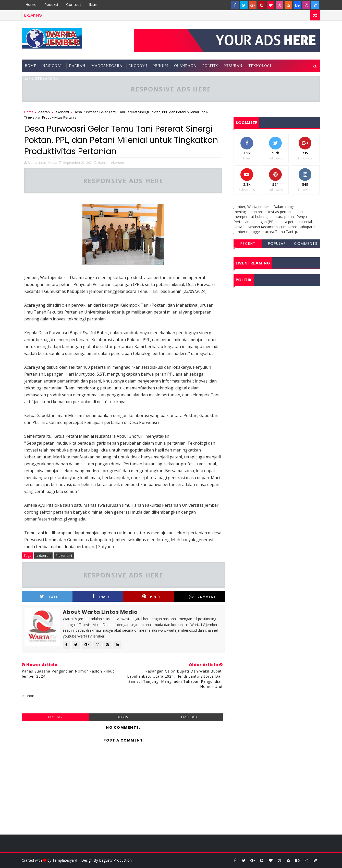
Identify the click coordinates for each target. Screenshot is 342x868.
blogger (55, 717)
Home (31, 5)
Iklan (93, 5)
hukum (161, 66)
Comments (306, 244)
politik (210, 66)
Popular (277, 244)
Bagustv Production (115, 860)
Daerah (77, 66)
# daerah (43, 555)
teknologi (260, 66)
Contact (74, 5)
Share (101, 597)
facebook (189, 717)
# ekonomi (64, 555)
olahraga (185, 66)
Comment (202, 597)
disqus (122, 717)
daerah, (104, 163)
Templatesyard (65, 860)
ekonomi (138, 66)
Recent (248, 244)
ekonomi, (118, 163)
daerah (44, 112)
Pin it (152, 597)
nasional (53, 66)
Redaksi (51, 5)
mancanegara (107, 66)
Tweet (50, 597)
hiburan (233, 66)
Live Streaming (41, 79)
